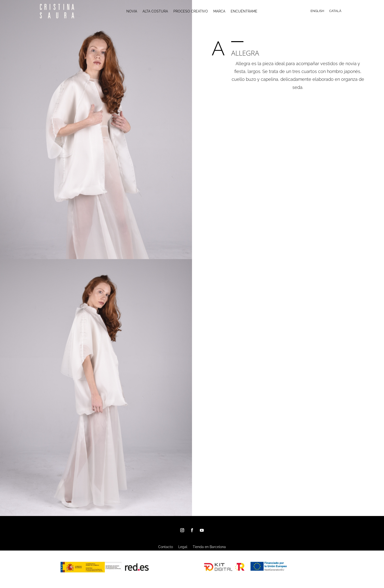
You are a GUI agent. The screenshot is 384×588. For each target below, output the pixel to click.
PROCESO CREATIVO (191, 11)
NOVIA (132, 11)
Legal (183, 547)
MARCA (219, 11)
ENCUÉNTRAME (244, 11)
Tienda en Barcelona (209, 547)
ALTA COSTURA (155, 11)
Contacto (166, 547)
